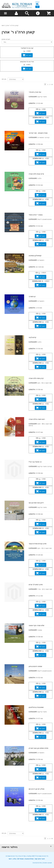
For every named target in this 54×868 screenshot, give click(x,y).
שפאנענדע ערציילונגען (36, 707)
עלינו (15, 859)
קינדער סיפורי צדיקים (45, 466)
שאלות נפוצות (29, 859)
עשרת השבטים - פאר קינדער (38, 133)
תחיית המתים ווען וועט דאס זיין (38, 748)
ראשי (3, 25)
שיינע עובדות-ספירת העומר (38, 544)
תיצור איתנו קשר (40, 859)
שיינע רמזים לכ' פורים (36, 585)
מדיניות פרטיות (37, 863)
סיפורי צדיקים (42, 97)
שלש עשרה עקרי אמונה (37, 626)
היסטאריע (41, 260)
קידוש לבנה (32, 337)
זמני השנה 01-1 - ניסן (45, 383)
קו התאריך (32, 297)
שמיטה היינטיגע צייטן (35, 666)
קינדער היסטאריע (44, 137)
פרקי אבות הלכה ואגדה (36, 174)
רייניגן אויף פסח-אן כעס (36, 503)
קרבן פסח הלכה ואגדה (36, 378)
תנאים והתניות (47, 863)
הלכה (40, 178)
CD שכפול (20, 859)
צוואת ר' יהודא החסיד (36, 215)
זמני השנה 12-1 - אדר (45, 589)
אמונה (40, 630)
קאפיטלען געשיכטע (35, 256)
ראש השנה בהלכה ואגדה (37, 419)
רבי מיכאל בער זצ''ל (35, 462)
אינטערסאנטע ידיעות (45, 219)
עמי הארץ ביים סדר (35, 92)
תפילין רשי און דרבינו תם (37, 789)
